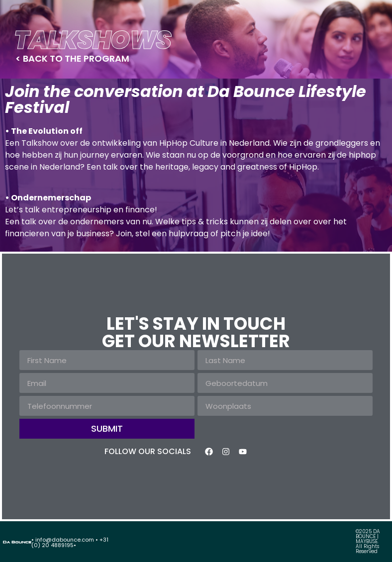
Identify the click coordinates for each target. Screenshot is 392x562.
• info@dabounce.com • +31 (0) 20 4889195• (70, 542)
